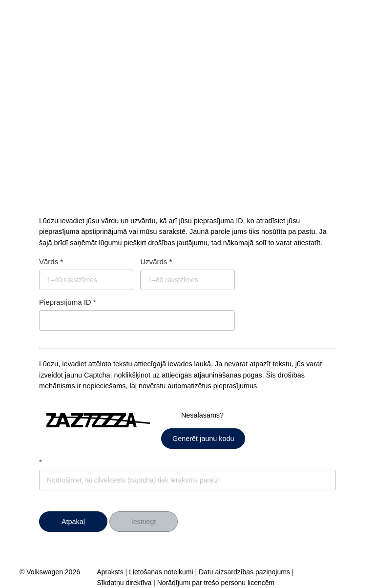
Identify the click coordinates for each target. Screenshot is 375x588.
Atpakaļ (73, 522)
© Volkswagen (42, 572)
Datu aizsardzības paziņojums (244, 572)
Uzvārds (154, 262)
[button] (73, 522)
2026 (73, 572)
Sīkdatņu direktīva (124, 583)
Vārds (49, 262)
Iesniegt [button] (144, 522)
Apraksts (110, 572)
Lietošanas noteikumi (161, 572)
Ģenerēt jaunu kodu (203, 439)
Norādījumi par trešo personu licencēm (216, 583)
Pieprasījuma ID (65, 302)
